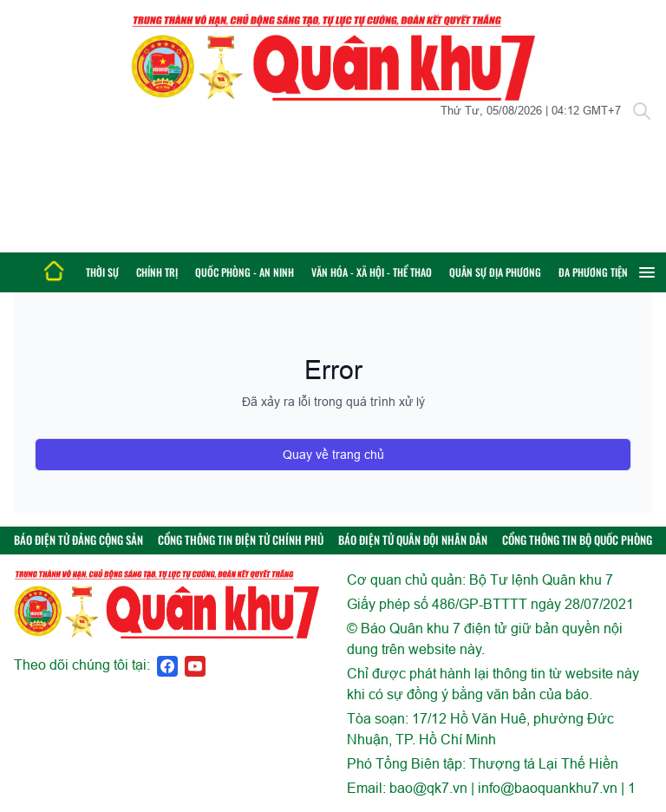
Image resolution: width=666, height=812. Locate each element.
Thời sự (102, 272)
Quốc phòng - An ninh (245, 272)
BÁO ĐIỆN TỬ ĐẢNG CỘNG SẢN (78, 540)
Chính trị (157, 272)
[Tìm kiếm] (642, 111)
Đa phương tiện (593, 272)
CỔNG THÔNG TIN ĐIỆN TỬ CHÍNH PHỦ (241, 540)
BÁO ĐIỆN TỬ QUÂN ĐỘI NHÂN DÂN (413, 540)
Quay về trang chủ (333, 455)
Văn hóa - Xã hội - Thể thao (372, 272)
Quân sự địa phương (495, 272)
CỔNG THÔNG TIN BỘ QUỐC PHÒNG (577, 540)
